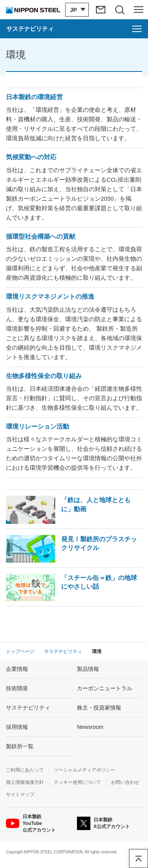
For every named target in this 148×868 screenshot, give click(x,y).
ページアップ (139, 859)
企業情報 (17, 669)
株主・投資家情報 (99, 708)
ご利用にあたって (25, 770)
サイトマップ (20, 795)
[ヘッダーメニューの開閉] (139, 9)
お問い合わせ (125, 782)
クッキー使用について (77, 782)
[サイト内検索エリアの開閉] (120, 9)
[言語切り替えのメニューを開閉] (77, 10)
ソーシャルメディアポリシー (84, 770)
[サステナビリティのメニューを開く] (74, 29)
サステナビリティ (28, 708)
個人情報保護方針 (25, 782)
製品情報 (88, 669)
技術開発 (17, 688)
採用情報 (17, 727)
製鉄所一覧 (20, 746)
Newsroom (90, 727)
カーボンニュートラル (105, 688)
